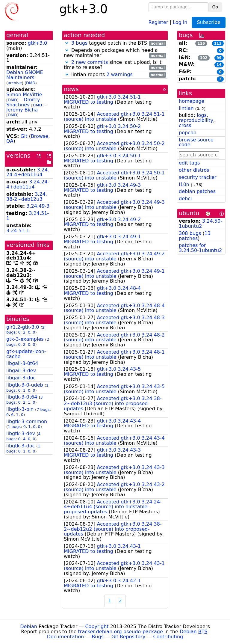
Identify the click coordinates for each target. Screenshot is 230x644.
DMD (31, 83)
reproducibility (196, 120)
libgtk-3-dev (21, 433)
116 (201, 43)
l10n (184, 184)
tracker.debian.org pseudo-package (121, 632)
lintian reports (115, 75)
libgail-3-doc (21, 378)
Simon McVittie (24, 95)
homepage (192, 101)
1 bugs (14, 427)
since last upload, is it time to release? (115, 65)
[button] (67, 43)
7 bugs (43, 410)
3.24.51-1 (18, 231)
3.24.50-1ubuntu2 (201, 224)
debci (185, 199)
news (71, 89)
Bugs (98, 637)
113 (218, 43)
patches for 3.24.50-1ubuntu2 (200, 248)
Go (215, 7)
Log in (180, 22)
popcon (188, 133)
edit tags (189, 163)
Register (158, 22)
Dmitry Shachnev (23, 102)
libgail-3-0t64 (22, 363)
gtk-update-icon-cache (26, 354)
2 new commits (90, 62)
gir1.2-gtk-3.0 (23, 327)
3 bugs (79, 43)
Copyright (97, 626)
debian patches (197, 191)
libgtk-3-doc (21, 446)
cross (185, 125)
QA (10, 141)
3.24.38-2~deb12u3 (27, 197)
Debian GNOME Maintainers (25, 75)
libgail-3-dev (21, 371)
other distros (194, 170)
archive (15, 83)
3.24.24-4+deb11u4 (28, 172)
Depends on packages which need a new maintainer (115, 53)
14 (219, 65)
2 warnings (119, 74)
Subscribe (209, 22)
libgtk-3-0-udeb (25, 385)
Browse (40, 136)
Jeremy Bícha (22, 110)
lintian (186, 108)
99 (219, 58)
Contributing (168, 637)
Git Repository (128, 637)
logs (202, 115)
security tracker (198, 177)
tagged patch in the (115, 43)
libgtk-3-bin (20, 409)
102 (204, 58)
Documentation (65, 637)
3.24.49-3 (38, 206)
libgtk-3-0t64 (22, 397)
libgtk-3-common (27, 421)
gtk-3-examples (25, 339)
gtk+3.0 (38, 43)
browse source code (196, 142)
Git (24, 136)
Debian (29, 626)
